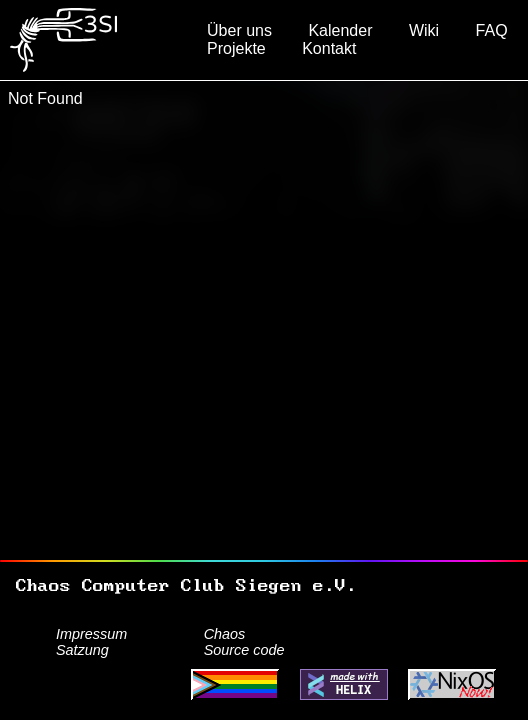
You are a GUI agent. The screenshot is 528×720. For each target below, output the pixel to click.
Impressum (91, 634)
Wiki (424, 30)
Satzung (82, 650)
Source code (244, 650)
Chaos (225, 634)
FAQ (492, 30)
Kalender (340, 30)
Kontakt (329, 48)
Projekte (236, 48)
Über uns (239, 30)
